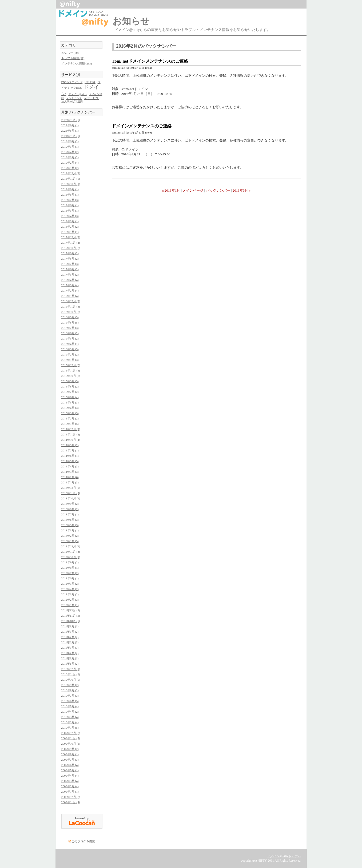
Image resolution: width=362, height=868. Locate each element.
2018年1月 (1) (70, 232)
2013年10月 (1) (71, 498)
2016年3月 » (242, 190)
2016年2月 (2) (70, 354)
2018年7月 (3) (70, 200)
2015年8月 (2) (70, 386)
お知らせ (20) (70, 53)
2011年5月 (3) (70, 648)
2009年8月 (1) (70, 754)
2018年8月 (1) (70, 195)
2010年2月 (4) (70, 722)
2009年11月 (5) (71, 738)
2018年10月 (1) (71, 184)
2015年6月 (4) (70, 397)
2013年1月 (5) (70, 541)
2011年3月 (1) (70, 658)
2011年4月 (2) (70, 653)
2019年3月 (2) (70, 157)
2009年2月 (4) (70, 786)
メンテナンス (74, 98)
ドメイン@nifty (77, 94)
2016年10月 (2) (71, 312)
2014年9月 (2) (70, 445)
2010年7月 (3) (70, 696)
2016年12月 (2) (71, 301)
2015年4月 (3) (70, 408)
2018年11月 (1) (71, 179)
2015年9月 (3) (70, 381)
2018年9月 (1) (70, 189)
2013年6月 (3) (70, 520)
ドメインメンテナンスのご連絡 (142, 126)
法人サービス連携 (72, 101)
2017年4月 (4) (70, 280)
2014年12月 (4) (71, 429)
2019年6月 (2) (70, 141)
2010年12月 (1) (71, 669)
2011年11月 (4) (71, 616)
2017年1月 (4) (70, 296)
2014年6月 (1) (70, 456)
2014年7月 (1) (70, 450)
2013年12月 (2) (71, 488)
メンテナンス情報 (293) (77, 63)
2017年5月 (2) (70, 274)
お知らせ (131, 21)
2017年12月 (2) (71, 237)
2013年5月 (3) (70, 525)
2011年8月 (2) (70, 632)
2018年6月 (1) (70, 205)
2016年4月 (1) (70, 344)
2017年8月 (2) (70, 259)
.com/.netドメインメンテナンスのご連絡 (150, 61)
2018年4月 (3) (70, 216)
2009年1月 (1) (70, 792)
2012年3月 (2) (70, 594)
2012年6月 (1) (70, 578)
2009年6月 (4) (70, 765)
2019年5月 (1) (70, 147)
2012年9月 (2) (70, 562)
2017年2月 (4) (70, 290)
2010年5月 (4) (70, 706)
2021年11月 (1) (71, 136)
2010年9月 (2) (70, 685)
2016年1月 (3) (70, 360)
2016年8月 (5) (70, 322)
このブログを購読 (83, 841)
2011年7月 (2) (70, 637)
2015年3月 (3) (70, 413)
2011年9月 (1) (70, 626)
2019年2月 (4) (70, 163)
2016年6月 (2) (70, 333)
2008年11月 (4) (71, 802)
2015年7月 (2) (70, 392)
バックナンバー (218, 190)
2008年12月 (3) (71, 797)
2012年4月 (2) (70, 589)
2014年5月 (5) (70, 461)
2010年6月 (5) (70, 701)
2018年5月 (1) (70, 211)
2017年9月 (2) (70, 253)
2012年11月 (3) (71, 552)
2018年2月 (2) (70, 227)
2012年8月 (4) (70, 568)
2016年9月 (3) (70, 317)
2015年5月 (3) (70, 402)
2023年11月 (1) (71, 120)
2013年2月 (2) (70, 536)
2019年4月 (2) (70, 152)
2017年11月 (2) (71, 243)
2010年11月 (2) (71, 674)
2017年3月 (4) (70, 285)
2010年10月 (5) (71, 680)
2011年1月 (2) (70, 664)
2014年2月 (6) (70, 477)
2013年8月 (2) (70, 509)
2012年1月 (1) (70, 605)
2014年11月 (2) (71, 434)
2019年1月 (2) (70, 168)
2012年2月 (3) (70, 600)
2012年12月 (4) (71, 546)
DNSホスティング (72, 82)
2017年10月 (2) (71, 248)
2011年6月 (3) (70, 642)
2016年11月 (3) (71, 306)
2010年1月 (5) (70, 728)
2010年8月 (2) (70, 690)
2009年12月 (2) (71, 733)
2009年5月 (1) (70, 770)
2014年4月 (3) (70, 466)
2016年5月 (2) (70, 338)
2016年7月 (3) (70, 328)
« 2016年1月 (171, 190)
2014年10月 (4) (71, 440)
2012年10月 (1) (71, 557)
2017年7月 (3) (70, 264)
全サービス (91, 98)
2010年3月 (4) (70, 717)
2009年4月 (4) (70, 776)
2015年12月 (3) (71, 365)
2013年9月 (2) (70, 504)
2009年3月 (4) (70, 781)
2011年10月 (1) (71, 621)
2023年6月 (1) (70, 131)
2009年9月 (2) (70, 749)
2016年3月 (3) (70, 349)
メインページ (193, 190)
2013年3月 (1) (70, 530)
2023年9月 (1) (70, 125)
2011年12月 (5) (71, 610)
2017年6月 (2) (70, 269)
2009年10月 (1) (71, 744)
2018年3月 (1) (70, 221)
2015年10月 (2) (71, 376)
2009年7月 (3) (70, 760)
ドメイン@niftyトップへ (284, 856)
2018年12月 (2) (71, 173)
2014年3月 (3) (70, 472)
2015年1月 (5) (70, 424)
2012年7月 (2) (70, 573)
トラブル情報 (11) (73, 58)
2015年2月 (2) (70, 418)
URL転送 (90, 82)
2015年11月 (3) (71, 370)
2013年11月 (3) (71, 493)
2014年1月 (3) (70, 482)
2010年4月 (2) (70, 712)
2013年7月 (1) (70, 514)
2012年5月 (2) (70, 584)
